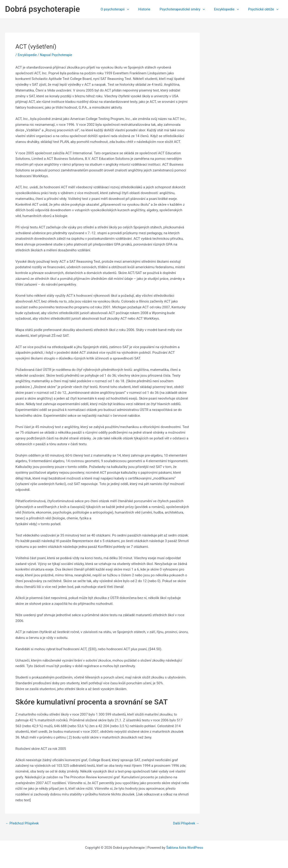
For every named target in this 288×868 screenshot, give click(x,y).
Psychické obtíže (264, 9)
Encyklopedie (230, 9)
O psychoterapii (125, 9)
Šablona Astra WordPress (185, 848)
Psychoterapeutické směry (188, 9)
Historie (152, 9)
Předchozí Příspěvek (23, 823)
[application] (137, 9)
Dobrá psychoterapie (43, 9)
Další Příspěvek (185, 823)
